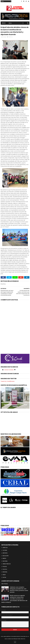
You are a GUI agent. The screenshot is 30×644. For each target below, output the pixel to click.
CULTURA (5, 550)
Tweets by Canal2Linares (8, 381)
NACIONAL (5, 561)
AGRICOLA (5, 548)
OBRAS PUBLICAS (7, 564)
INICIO (4, 23)
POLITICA (11, 37)
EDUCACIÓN (6, 556)
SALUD (4, 575)
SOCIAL (4, 577)
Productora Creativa (19, 639)
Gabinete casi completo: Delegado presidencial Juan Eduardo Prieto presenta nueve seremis (19, 590)
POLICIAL (5, 567)
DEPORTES (5, 553)
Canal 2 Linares (9, 370)
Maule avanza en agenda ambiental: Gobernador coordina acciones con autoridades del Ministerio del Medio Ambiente (14, 599)
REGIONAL (5, 572)
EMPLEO (4, 558)
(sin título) (5, 584)
